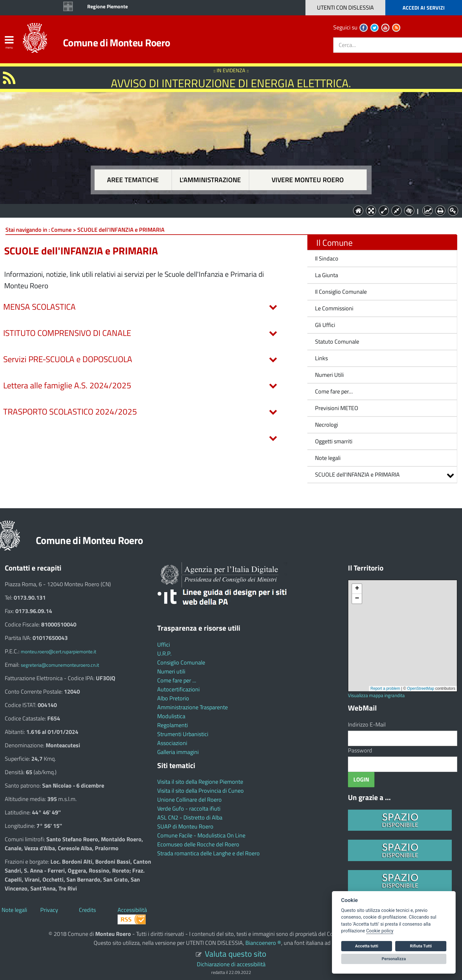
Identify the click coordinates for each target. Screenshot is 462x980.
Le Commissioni (334, 308)
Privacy (49, 910)
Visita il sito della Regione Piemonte (200, 782)
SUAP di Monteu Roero (185, 826)
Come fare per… (334, 391)
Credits (87, 910)
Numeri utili (171, 671)
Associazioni (172, 743)
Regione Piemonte (108, 6)
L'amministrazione (210, 180)
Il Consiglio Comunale (341, 292)
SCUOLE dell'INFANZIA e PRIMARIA (357, 474)
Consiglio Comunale (181, 662)
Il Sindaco (327, 258)
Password (360, 750)
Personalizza (394, 959)
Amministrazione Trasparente (192, 707)
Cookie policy (380, 931)
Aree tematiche (133, 180)
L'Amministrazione (226, 210)
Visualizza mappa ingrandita (376, 695)
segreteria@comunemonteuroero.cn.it (60, 665)
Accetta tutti (367, 946)
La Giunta (327, 275)
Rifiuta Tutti (421, 946)
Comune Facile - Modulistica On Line (201, 835)
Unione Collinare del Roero (189, 800)
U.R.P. (164, 653)
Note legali (328, 458)
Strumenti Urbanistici (183, 734)
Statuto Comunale (337, 342)
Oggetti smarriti (334, 441)
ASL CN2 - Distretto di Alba (190, 817)
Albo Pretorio (173, 698)
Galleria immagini (178, 752)
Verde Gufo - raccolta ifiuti (189, 809)
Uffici (164, 645)
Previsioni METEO (337, 408)
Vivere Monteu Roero (308, 180)
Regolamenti (173, 725)
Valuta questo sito (235, 954)
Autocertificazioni (178, 689)
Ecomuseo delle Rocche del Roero (198, 844)
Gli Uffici (325, 325)
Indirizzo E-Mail (367, 724)
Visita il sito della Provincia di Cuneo (200, 791)
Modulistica (171, 716)
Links (321, 358)
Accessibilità (132, 910)
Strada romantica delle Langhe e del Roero (208, 853)
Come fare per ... (177, 680)
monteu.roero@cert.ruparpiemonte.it (58, 652)
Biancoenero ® (263, 943)
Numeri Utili (329, 375)
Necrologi (327, 425)
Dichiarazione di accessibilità (231, 964)
